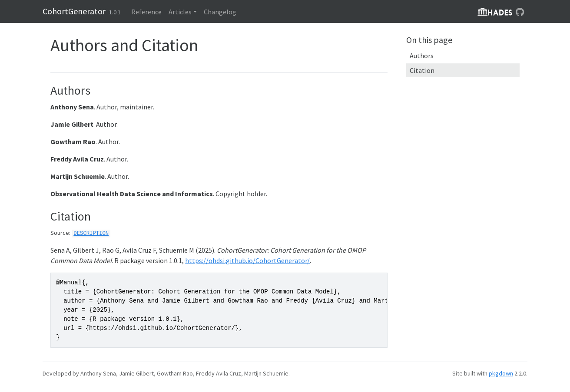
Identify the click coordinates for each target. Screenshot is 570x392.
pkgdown (501, 373)
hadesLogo (495, 12)
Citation (422, 70)
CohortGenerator (74, 11)
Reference (146, 12)
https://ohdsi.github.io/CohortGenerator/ (247, 260)
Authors (422, 56)
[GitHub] (520, 12)
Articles (180, 12)
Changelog (220, 12)
